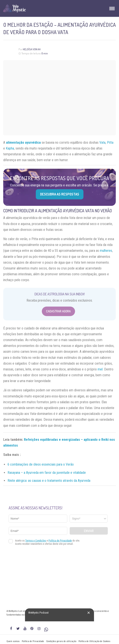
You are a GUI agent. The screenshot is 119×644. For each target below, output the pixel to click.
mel (100, 369)
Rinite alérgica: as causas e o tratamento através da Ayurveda (49, 481)
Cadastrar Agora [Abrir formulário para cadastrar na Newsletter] (58, 311)
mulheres (106, 251)
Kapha (10, 148)
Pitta (110, 142)
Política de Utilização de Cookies (94, 641)
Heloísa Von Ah (32, 49)
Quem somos (13, 641)
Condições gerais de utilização (61, 641)
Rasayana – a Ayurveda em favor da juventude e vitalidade (47, 473)
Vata (102, 142)
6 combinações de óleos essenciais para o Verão (41, 464)
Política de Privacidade (33, 641)
